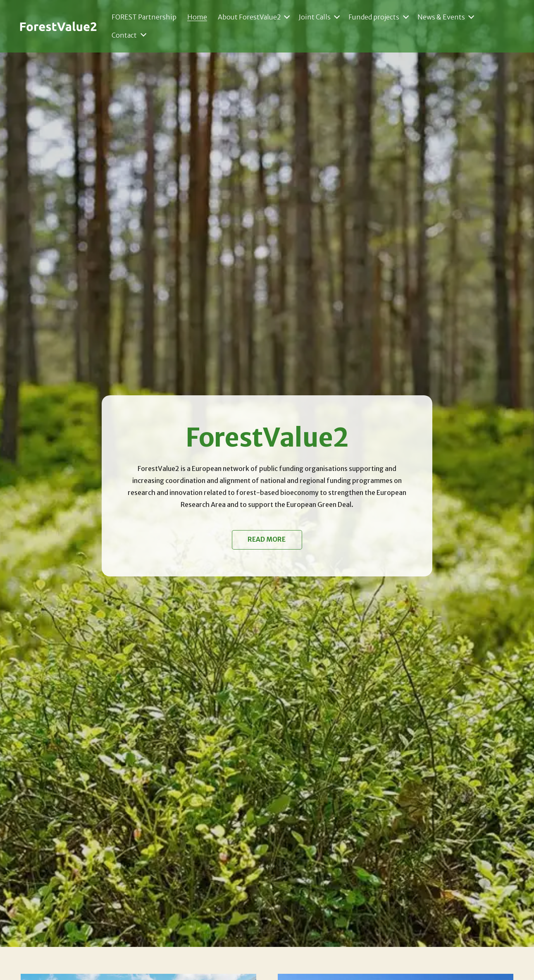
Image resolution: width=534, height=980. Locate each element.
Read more (267, 540)
